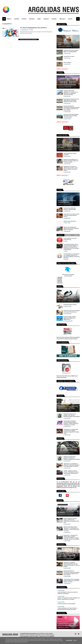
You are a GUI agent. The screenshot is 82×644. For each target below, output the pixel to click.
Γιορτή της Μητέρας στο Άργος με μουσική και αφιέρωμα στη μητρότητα (68, 593)
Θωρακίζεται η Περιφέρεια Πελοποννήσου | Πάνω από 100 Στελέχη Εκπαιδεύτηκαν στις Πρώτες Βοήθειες (71, 565)
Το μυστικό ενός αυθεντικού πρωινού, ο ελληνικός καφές (70, 209)
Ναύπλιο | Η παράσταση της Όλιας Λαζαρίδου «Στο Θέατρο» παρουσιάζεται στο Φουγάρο (69, 599)
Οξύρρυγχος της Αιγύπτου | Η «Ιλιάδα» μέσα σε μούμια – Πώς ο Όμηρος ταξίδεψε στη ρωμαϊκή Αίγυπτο (71, 168)
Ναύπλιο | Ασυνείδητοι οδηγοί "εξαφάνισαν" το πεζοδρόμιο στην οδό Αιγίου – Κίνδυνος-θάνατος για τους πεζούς (71, 529)
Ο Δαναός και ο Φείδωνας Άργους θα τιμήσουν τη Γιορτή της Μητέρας (68, 407)
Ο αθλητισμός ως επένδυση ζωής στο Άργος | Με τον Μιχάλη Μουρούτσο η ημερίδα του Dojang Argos (71, 431)
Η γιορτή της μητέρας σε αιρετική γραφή (67, 44)
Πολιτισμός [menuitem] (32, 19)
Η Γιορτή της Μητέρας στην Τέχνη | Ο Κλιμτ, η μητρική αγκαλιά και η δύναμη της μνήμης (68, 146)
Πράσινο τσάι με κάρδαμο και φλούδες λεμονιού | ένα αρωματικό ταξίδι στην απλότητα (71, 228)
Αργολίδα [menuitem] (16, 19)
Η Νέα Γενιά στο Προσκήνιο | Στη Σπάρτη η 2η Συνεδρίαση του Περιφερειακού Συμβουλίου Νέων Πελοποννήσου (67, 554)
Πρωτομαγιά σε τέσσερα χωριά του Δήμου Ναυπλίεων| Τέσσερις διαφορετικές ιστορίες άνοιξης (71, 100)
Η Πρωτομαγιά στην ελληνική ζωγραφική (70, 154)
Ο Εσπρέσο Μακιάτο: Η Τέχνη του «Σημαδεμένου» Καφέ (67, 201)
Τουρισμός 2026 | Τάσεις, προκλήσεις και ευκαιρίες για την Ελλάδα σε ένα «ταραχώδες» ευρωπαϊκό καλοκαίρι (71, 93)
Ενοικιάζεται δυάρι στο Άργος (70, 305)
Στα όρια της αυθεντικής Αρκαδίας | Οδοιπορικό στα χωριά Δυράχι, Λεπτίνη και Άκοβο (71, 116)
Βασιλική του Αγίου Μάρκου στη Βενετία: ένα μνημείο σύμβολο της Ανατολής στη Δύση (71, 161)
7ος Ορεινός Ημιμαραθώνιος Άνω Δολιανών (34, 28)
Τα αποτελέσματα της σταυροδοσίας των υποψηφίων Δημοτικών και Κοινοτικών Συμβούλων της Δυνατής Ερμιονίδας (72, 256)
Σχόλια (76, 235)
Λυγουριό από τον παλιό (69, 56)
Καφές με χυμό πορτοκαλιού (70, 221)
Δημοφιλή (60, 235)
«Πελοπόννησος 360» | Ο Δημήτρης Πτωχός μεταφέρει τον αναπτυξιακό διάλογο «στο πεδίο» (71, 581)
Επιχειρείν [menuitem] (46, 19)
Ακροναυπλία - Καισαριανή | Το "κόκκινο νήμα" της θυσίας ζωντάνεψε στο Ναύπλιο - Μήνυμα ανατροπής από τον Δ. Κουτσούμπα (71, 537)
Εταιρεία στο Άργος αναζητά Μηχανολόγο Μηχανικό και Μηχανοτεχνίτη (70, 318)
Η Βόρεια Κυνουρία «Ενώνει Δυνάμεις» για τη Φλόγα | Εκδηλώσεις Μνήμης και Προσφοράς (72, 415)
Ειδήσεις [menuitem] (9, 19)
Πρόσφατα (68, 235)
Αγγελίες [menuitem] (70, 19)
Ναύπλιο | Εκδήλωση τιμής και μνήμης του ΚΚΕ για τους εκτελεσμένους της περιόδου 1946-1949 (71, 521)
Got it (75, 640)
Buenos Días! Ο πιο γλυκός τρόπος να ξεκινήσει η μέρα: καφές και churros (71, 215)
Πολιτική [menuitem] (24, 19)
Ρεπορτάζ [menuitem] (54, 19)
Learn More (69, 640)
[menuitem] (4, 19)
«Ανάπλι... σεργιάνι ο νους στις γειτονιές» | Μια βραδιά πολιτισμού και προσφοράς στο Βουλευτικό (71, 472)
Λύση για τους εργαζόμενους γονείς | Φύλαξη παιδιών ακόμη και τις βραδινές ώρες (68, 297)
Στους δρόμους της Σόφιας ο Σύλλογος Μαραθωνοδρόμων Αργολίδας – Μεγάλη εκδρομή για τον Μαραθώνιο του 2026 (71, 423)
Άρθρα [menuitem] (39, 19)
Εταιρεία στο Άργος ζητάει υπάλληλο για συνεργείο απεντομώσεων (72, 311)
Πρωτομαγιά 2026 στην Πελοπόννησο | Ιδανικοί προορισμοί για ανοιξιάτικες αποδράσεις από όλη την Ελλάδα (71, 108)
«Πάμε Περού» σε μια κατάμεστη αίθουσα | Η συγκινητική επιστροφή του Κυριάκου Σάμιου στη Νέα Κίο (71, 465)
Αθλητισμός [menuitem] (62, 19)
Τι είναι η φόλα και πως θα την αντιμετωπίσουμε (70, 239)
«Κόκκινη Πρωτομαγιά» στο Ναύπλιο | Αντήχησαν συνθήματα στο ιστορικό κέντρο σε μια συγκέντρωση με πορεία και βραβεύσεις (68, 510)
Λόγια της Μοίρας (67, 63)
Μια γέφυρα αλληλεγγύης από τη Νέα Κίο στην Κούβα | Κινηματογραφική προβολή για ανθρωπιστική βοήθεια (68, 449)
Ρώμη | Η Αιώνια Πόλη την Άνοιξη (67, 85)
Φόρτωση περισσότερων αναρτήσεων (29, 39)
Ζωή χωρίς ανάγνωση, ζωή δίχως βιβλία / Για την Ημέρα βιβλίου (71, 51)
